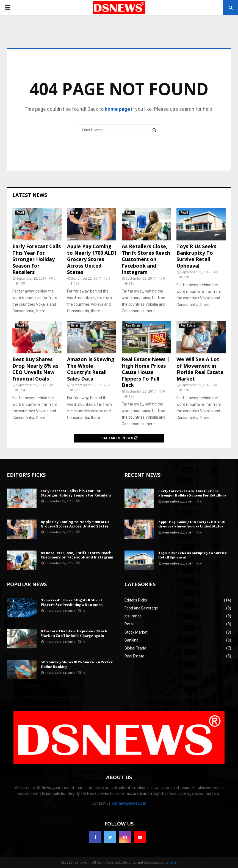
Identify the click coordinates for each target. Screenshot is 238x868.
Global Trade (135, 648)
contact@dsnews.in (129, 803)
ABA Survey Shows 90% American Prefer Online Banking (77, 664)
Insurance (133, 616)
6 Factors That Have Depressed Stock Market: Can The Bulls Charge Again (74, 633)
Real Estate (133, 326)
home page (117, 109)
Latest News (30, 195)
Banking (132, 640)
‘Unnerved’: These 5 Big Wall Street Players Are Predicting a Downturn (72, 602)
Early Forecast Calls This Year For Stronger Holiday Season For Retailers (37, 259)
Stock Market (136, 632)
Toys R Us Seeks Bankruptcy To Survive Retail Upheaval (196, 256)
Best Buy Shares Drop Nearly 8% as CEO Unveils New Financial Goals (35, 369)
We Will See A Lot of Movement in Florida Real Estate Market (200, 369)
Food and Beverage (141, 608)
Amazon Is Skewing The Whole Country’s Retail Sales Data (91, 369)
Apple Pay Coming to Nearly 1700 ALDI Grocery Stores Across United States (92, 259)
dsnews (171, 863)
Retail (20, 213)
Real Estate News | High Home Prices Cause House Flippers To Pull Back (146, 372)
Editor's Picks (136, 600)
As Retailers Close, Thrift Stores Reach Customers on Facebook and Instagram (146, 259)
